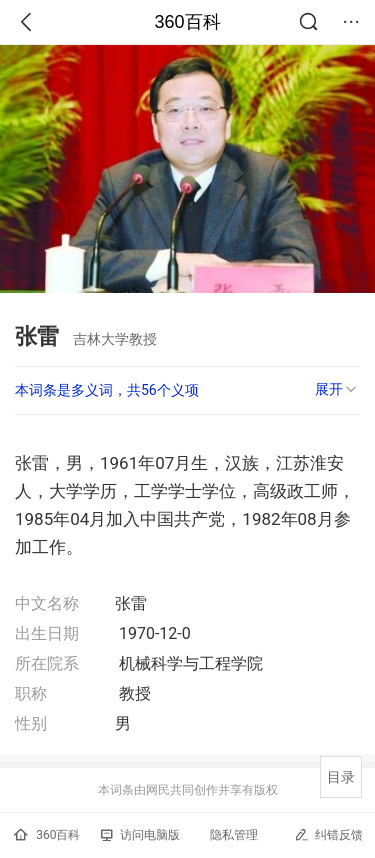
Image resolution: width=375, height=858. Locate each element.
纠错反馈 (328, 834)
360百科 (187, 22)
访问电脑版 (140, 835)
